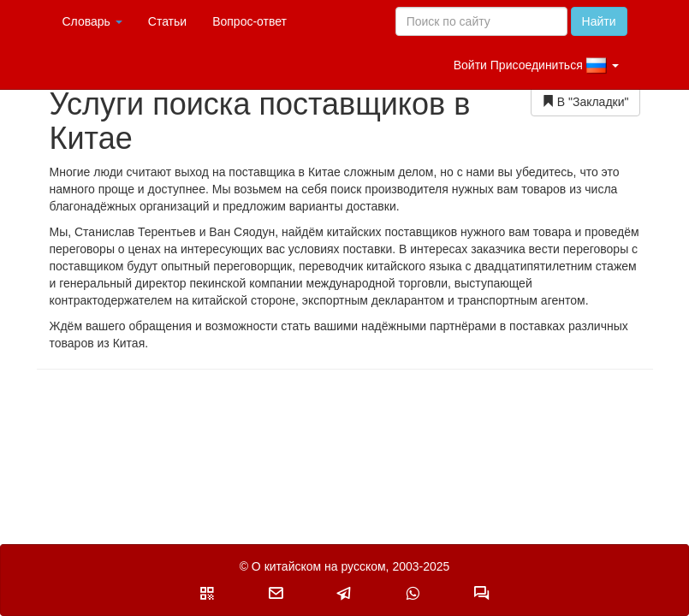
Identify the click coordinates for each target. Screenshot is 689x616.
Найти (599, 21)
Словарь (92, 21)
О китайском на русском (319, 566)
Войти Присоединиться (536, 66)
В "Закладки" (585, 101)
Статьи (167, 21)
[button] (207, 593)
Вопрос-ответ (249, 21)
